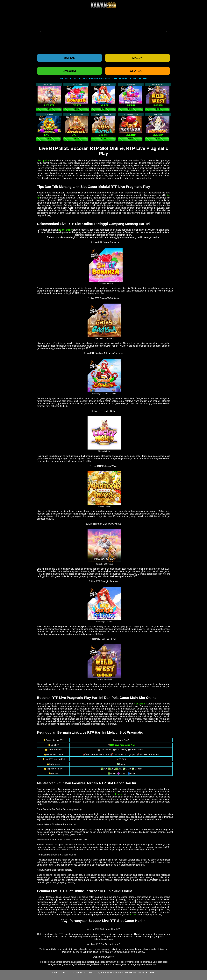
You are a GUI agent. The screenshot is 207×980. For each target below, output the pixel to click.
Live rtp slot (43, 160)
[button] (40, 32)
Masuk (137, 58)
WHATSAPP (137, 71)
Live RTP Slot (60, 973)
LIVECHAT (70, 71)
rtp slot (133, 915)
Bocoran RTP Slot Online (116, 973)
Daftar (70, 58)
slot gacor (117, 794)
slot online (140, 704)
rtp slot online (65, 230)
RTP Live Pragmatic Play (85, 973)
